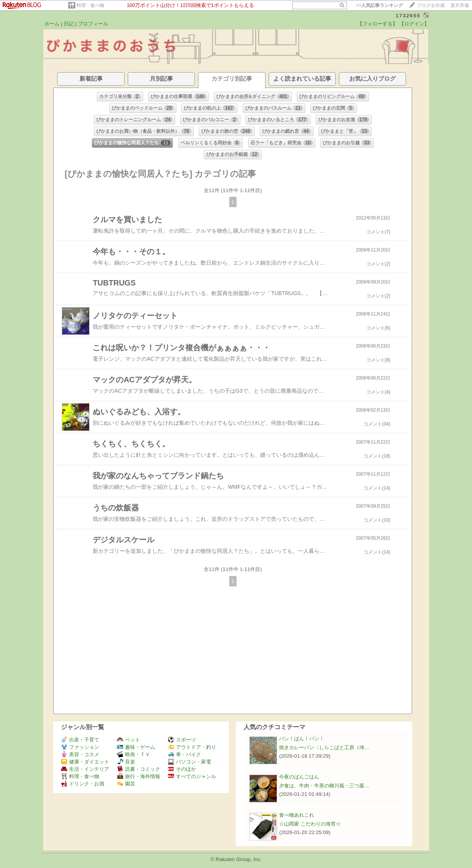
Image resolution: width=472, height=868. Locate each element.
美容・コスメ (80, 754)
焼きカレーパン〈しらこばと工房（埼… (324, 747)
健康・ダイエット (85, 762)
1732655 (408, 16)
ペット (129, 740)
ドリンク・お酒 (83, 784)
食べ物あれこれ (297, 815)
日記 (69, 24)
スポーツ (182, 740)
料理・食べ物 (90, 5)
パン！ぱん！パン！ (302, 739)
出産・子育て (80, 740)
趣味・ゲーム (136, 747)
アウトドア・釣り (192, 747)
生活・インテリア (85, 769)
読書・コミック (139, 769)
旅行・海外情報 (139, 776)
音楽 (126, 762)
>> (379, 5)
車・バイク (184, 754)
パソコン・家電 (189, 762)
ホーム (52, 24)
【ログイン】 (414, 24)
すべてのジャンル (192, 776)
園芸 (126, 784)
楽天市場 (460, 5)
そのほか (182, 769)
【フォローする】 (377, 24)
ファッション (80, 747)
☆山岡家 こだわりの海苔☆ (310, 824)
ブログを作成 (431, 5)
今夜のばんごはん (299, 777)
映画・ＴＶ (134, 754)
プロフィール (93, 24)
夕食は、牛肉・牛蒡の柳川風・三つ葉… (324, 786)
